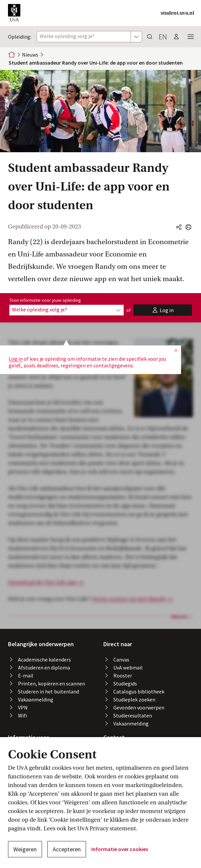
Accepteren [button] (67, 849)
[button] (14, 13)
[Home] (12, 55)
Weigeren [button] (25, 849)
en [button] (163, 37)
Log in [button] (16, 338)
